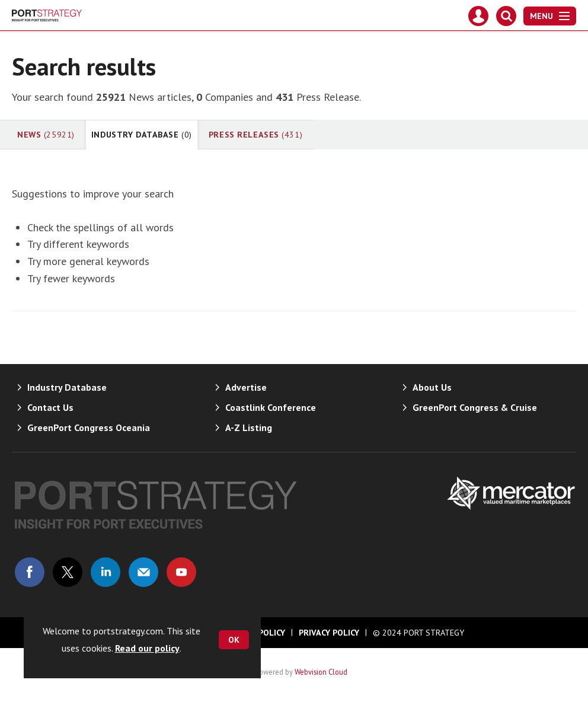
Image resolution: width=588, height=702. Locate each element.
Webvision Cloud (321, 672)
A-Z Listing (249, 427)
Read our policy (147, 648)
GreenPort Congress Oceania (89, 427)
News (46, 135)
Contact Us (50, 407)
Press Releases (255, 135)
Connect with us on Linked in (106, 572)
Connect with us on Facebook (30, 572)
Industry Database (142, 135)
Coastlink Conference (271, 407)
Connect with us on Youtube (181, 572)
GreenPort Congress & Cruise (475, 407)
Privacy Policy (329, 633)
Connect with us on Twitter (68, 572)
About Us (432, 387)
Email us (143, 572)
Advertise (246, 387)
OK (234, 640)
